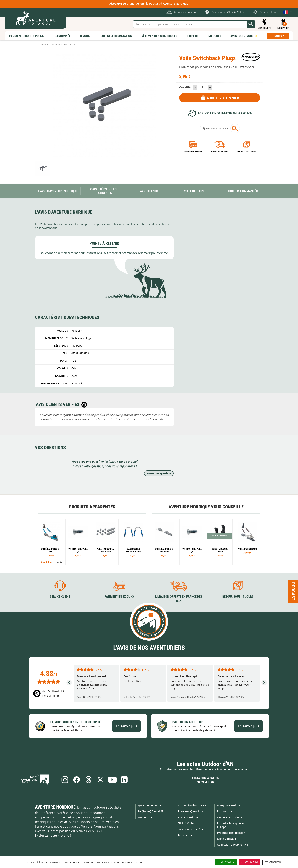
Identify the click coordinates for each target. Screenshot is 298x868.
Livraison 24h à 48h (220, 152)
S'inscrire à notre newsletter (205, 779)
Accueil (44, 45)
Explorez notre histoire (52, 835)
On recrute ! (146, 817)
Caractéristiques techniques (103, 191)
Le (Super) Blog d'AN (151, 811)
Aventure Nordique (55, 807)
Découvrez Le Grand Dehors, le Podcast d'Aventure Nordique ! (149, 4)
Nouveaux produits (230, 817)
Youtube (113, 780)
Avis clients (185, 835)
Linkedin (126, 780)
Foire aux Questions (191, 811)
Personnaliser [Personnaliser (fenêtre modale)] (273, 862)
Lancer (251, 24)
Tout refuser (250, 862)
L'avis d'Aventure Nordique (58, 191)
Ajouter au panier (223, 98)
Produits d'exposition (231, 833)
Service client (60, 596)
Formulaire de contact (192, 805)
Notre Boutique (188, 817)
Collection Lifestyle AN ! (233, 844)
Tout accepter (226, 862)
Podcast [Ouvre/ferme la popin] (293, 591)
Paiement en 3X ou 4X (193, 152)
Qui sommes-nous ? (151, 805)
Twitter (101, 780)
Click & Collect (187, 823)
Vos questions (195, 191)
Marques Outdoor (229, 805)
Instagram (63, 780)
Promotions (225, 811)
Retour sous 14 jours (246, 152)
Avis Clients (149, 191)
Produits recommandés (240, 191)
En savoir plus (126, 726)
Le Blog (40, 780)
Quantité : (186, 87)
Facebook (76, 780)
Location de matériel (191, 829)
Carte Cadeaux (227, 838)
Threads (88, 780)
